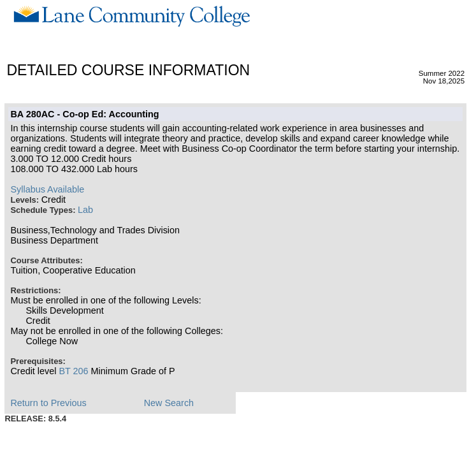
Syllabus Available (47, 189)
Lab (85, 210)
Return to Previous (48, 403)
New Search (169, 403)
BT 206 (73, 371)
